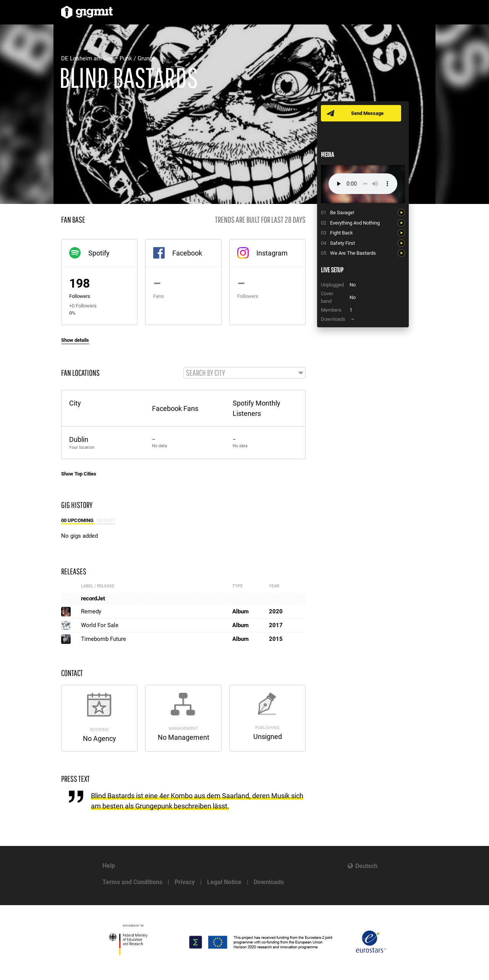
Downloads (269, 882)
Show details (75, 340)
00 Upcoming (78, 521)
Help (109, 866)
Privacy (185, 882)
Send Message (368, 113)
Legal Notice (224, 882)
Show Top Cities (79, 474)
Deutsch (366, 866)
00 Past (106, 521)
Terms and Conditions (132, 882)
